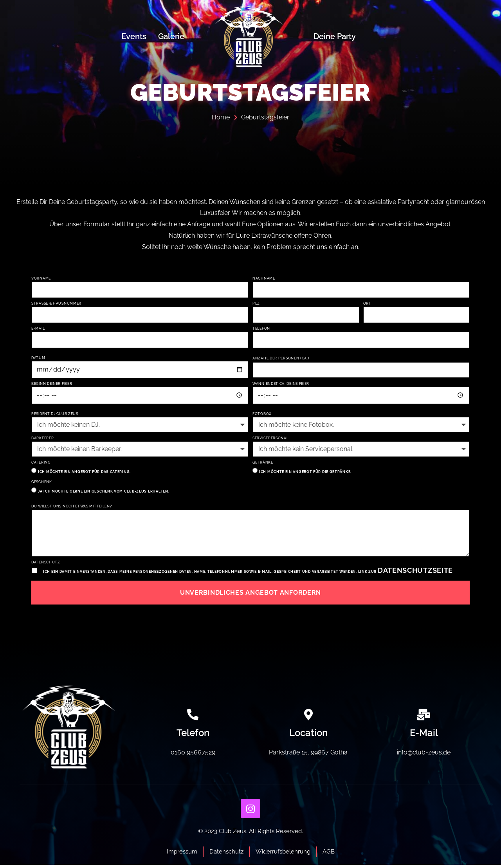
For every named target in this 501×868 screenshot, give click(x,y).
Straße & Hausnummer (56, 304)
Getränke (263, 464)
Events (134, 36)
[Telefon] (193, 717)
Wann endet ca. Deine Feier (281, 385)
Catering (41, 464)
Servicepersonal (271, 440)
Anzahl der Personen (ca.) (281, 359)
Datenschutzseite (415, 573)
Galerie (171, 36)
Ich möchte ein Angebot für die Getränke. (305, 473)
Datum (38, 359)
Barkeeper (42, 440)
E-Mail (38, 329)
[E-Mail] (424, 717)
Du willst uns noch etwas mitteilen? (72, 508)
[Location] (308, 717)
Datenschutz (46, 565)
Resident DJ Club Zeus (55, 416)
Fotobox (262, 416)
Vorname (41, 279)
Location (308, 735)
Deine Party (335, 36)
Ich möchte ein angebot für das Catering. (84, 473)
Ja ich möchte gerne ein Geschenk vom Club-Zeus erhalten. (104, 493)
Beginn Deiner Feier (52, 385)
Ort (367, 304)
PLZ (256, 304)
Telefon (261, 329)
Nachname (264, 279)
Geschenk (42, 484)
